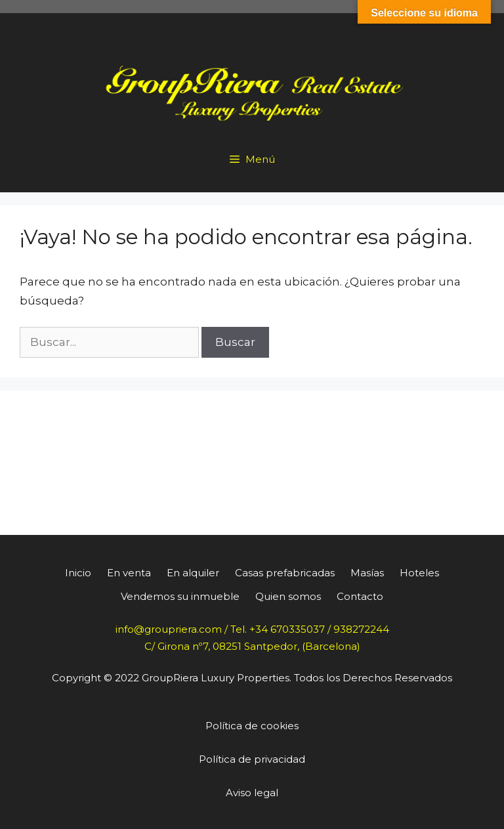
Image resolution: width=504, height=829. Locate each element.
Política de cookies (252, 726)
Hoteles (419, 573)
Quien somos (288, 596)
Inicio (78, 573)
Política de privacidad (252, 759)
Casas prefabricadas (285, 573)
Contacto (360, 596)
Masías (367, 573)
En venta (129, 573)
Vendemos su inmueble (180, 596)
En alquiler (193, 573)
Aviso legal (252, 793)
